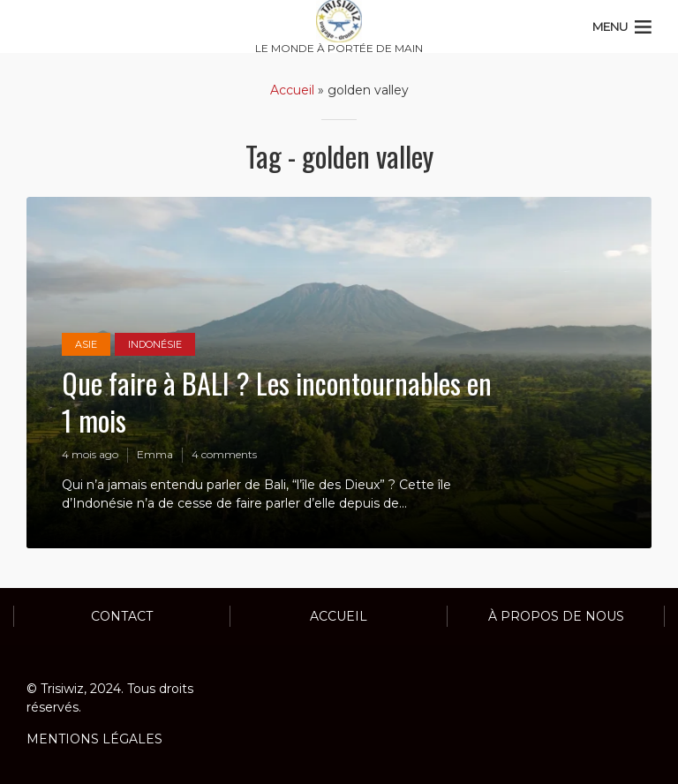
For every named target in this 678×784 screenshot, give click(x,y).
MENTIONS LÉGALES (94, 739)
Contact (122, 616)
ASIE (86, 344)
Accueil (292, 90)
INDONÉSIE (155, 344)
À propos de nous (556, 616)
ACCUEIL (339, 616)
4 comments (224, 454)
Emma (155, 454)
